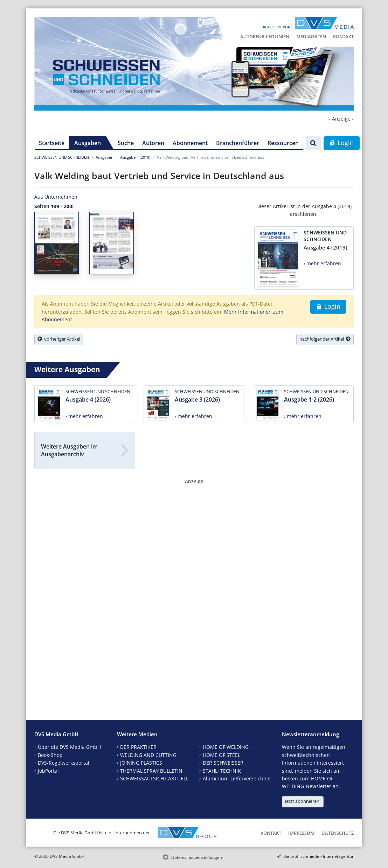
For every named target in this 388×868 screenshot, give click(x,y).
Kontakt (343, 36)
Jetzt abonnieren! (303, 801)
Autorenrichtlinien (265, 36)
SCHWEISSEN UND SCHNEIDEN (62, 157)
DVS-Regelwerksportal (64, 763)
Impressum (301, 833)
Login (342, 143)
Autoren (153, 143)
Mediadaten (311, 36)
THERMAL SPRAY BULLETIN (151, 771)
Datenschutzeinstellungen (197, 857)
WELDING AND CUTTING (148, 755)
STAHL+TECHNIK (222, 771)
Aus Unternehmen (56, 197)
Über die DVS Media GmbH (69, 747)
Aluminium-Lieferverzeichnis (237, 778)
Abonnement (190, 143)
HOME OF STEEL (221, 755)
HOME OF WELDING (226, 747)
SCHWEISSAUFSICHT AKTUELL (154, 778)
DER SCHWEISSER (223, 763)
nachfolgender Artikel (325, 339)
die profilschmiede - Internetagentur (318, 856)
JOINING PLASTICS (141, 763)
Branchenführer (238, 143)
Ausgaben (88, 143)
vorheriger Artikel (59, 339)
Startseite (52, 143)
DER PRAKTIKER (138, 747)
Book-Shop (50, 755)
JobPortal (48, 771)
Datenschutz (338, 833)
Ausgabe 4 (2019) (135, 157)
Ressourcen (283, 143)
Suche (126, 143)
